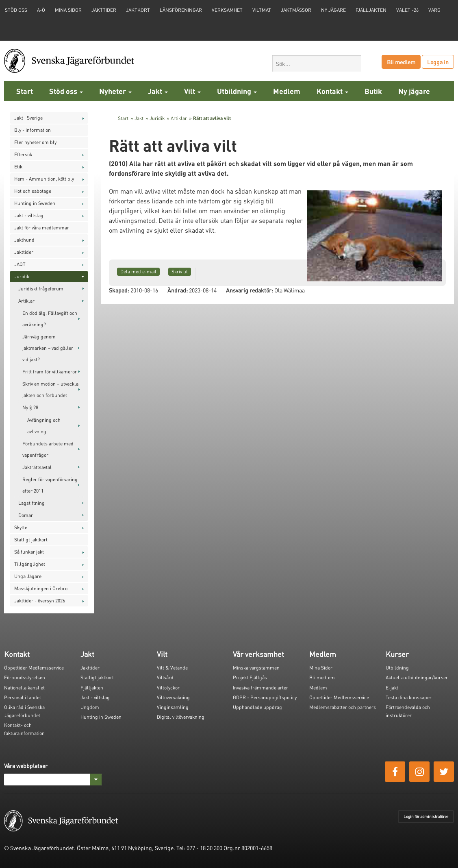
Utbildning (237, 91)
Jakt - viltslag (29, 215)
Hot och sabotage (33, 191)
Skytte (21, 527)
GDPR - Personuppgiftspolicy (265, 697)
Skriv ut (180, 272)
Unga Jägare (28, 576)
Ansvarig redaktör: (250, 290)
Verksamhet (227, 10)
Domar (26, 515)
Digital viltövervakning (181, 717)
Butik (373, 91)
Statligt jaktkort (31, 540)
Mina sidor (68, 10)
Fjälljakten (371, 10)
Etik (18, 167)
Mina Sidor (321, 668)
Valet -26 (407, 10)
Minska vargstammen (256, 668)
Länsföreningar (181, 10)
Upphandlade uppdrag (257, 707)
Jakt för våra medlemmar (42, 228)
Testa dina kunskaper (409, 697)
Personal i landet (23, 697)
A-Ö (41, 10)
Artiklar (26, 301)
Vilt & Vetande (172, 668)
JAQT (20, 264)
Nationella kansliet (24, 688)
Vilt (192, 91)
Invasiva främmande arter (260, 688)
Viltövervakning (173, 697)
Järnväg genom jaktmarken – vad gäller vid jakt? (48, 348)
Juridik (22, 276)
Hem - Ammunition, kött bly (44, 179)
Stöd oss (66, 91)
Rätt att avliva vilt (212, 118)
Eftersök (23, 154)
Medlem (287, 91)
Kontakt (332, 91)
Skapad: (119, 290)
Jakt (158, 91)
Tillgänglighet (30, 564)
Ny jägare (333, 10)
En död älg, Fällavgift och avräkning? (50, 319)
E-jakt (392, 688)
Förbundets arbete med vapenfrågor (48, 449)
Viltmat (262, 10)
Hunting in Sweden (35, 203)
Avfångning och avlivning (44, 426)
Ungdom (90, 707)
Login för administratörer (426, 816)
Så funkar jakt (29, 552)
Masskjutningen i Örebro (41, 588)
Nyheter (115, 91)
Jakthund (24, 240)
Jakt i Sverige (28, 118)
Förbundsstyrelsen (25, 677)
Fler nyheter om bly (35, 142)
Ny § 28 (30, 407)
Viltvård (165, 677)
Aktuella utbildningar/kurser (417, 677)
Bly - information (33, 130)
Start (25, 91)
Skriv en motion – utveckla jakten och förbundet (50, 389)
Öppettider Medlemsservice (34, 668)
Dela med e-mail (138, 272)
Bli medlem (401, 62)
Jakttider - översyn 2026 (40, 601)
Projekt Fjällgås (250, 677)
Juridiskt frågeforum (41, 289)
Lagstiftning (31, 503)
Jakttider (104, 10)
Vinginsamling (173, 707)
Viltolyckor (168, 688)
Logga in (438, 62)
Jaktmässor (296, 10)
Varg (434, 10)
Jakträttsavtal (37, 467)
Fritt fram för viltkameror (50, 372)
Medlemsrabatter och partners (343, 707)
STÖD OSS (16, 10)
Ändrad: (178, 290)
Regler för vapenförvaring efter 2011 (50, 485)
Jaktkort (138, 10)
